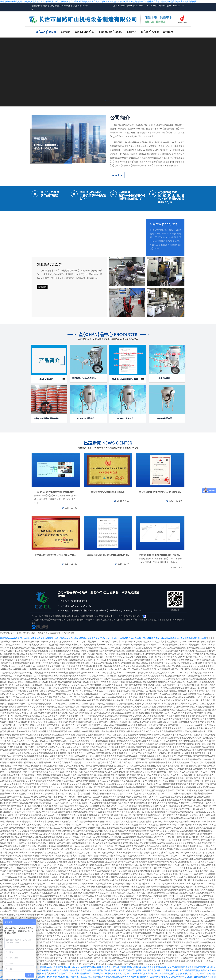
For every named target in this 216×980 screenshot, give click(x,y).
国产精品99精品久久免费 (45, 969)
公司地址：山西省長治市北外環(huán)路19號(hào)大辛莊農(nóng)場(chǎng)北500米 (101, 609)
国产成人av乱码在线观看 (162, 972)
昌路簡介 (65, 32)
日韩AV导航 (133, 966)
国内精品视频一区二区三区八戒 (89, 972)
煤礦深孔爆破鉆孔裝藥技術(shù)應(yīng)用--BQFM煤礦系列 (108, 554)
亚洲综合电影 (46, 966)
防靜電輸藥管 (162, 618)
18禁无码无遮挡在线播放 (92, 966)
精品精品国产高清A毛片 (68, 969)
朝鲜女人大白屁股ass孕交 (37, 972)
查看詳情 (42, 285)
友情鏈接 (168, 32)
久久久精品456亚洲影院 (92, 969)
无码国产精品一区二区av (62, 972)
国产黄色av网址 (155, 969)
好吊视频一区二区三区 (76, 975)
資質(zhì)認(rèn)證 (110, 32)
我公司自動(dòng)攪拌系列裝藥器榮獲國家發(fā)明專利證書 (160, 490)
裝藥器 (142, 618)
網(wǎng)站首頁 (46, 32)
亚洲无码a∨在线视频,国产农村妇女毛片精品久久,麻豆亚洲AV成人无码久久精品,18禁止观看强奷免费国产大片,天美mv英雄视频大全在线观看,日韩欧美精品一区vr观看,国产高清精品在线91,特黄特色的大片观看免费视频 (98, 1)
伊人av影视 (200, 972)
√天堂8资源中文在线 (56, 975)
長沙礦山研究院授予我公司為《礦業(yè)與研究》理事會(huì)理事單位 (56, 554)
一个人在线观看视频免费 (138, 972)
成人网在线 (93, 975)
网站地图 (202, 637)
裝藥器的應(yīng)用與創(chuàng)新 (56, 490)
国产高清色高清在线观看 (111, 975)
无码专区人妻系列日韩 (136, 969)
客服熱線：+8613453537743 (74, 600)
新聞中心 (132, 32)
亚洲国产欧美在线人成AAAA (67, 966)
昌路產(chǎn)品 (84, 32)
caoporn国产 (130, 975)
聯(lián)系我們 (150, 32)
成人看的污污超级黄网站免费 (153, 966)
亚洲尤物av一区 (171, 969)
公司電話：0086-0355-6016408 (76, 604)
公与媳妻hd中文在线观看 (149, 975)
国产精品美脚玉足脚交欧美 (192, 969)
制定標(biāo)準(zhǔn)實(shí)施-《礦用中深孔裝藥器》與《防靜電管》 (160, 554)
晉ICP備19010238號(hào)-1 (131, 615)
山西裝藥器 (150, 618)
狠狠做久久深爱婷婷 (171, 975)
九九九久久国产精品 (184, 972)
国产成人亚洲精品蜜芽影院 (194, 966)
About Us (117, 174)
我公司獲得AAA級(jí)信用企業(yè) (108, 490)
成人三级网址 (174, 966)
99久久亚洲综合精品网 (192, 975)
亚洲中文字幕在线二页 (115, 972)
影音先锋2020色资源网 (115, 966)
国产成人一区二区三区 (114, 969)
